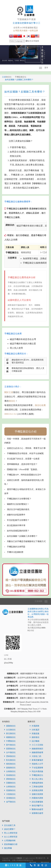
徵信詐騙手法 (36, 806)
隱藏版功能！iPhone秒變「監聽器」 (23, 469)
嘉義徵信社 (10, 768)
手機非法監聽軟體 (15, 552)
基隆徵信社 (10, 726)
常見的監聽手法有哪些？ (18, 520)
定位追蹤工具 (9, 825)
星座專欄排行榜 (10, 844)
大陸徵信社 (10, 794)
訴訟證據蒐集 (36, 802)
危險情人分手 (36, 764)
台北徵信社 (10, 730)
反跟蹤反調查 (36, 790)
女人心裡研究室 (10, 837)
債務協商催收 (36, 783)
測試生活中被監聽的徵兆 (18, 509)
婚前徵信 (34, 737)
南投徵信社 (10, 764)
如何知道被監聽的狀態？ (18, 531)
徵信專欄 (7, 848)
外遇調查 (34, 726)
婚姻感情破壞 (36, 752)
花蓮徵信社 (10, 790)
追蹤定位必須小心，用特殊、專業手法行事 (26, 448)
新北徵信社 (10, 733)
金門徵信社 (10, 802)
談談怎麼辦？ (9, 829)
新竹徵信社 (10, 745)
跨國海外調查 (36, 798)
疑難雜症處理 (36, 813)
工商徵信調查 (36, 787)
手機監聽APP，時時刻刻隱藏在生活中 (24, 475)
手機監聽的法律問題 (16, 547)
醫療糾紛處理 (36, 809)
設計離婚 (34, 741)
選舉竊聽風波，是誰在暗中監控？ (22, 464)
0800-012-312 (11, 414)
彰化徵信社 (10, 760)
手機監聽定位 (36, 775)
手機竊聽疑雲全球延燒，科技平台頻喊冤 (25, 453)
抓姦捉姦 (34, 733)
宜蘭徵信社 (10, 783)
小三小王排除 (36, 745)
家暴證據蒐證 (36, 760)
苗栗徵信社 (10, 749)
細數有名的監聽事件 (16, 515)
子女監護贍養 (36, 768)
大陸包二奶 (35, 756)
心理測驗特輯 (9, 841)
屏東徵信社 (10, 779)
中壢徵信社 (10, 741)
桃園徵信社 (10, 737)
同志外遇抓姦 (36, 771)
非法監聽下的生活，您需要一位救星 (23, 459)
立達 (7, 77)
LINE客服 (14, 865)
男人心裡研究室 (10, 833)
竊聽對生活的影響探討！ (18, 504)
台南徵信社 (10, 771)
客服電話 (39, 865)
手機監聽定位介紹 (26, 431)
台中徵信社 (10, 752)
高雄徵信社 (10, 775)
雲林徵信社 (10, 756)
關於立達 (9, 392)
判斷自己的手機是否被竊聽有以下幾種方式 (26, 541)
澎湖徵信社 (10, 798)
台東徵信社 (10, 787)
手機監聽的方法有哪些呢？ (19, 499)
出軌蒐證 (34, 730)
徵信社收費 (40, 405)
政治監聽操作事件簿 (16, 525)
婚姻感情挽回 (36, 749)
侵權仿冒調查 (36, 794)
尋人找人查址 (36, 779)
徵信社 (12, 401)
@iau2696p (8, 663)
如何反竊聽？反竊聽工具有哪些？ (22, 536)
